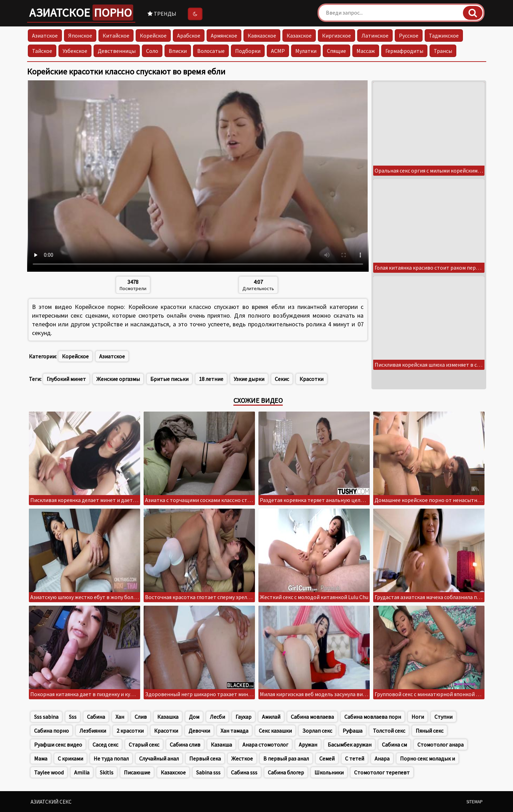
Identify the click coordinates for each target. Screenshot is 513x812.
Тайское (42, 51)
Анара (382, 758)
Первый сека (205, 758)
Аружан (308, 745)
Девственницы (117, 51)
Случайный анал (159, 758)
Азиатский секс (51, 802)
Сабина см (394, 745)
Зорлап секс (317, 731)
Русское (409, 35)
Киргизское (336, 35)
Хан (120, 717)
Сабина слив (185, 745)
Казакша (221, 745)
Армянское (224, 35)
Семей (327, 758)
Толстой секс (389, 731)
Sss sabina (46, 717)
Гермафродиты (404, 51)
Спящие (336, 51)
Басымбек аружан (350, 745)
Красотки (311, 379)
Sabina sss (208, 772)
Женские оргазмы (118, 379)
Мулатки (306, 51)
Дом (194, 717)
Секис (282, 379)
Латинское (375, 35)
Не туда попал (111, 758)
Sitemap (475, 802)
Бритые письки (169, 379)
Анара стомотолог (265, 745)
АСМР (278, 51)
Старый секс (144, 745)
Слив (141, 717)
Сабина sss (244, 772)
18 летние (211, 379)
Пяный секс (430, 731)
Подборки (248, 51)
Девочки (199, 731)
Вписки (178, 51)
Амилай (271, 717)
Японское (80, 35)
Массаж (366, 51)
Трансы (443, 51)
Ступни (443, 717)
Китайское (116, 35)
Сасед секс (105, 745)
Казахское (299, 35)
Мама (41, 758)
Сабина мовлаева (312, 717)
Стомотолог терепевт (382, 772)
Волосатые (211, 51)
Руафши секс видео (58, 745)
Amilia (82, 772)
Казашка (168, 717)
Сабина (96, 717)
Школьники (329, 772)
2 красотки (130, 731)
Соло (152, 51)
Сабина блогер (286, 772)
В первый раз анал (286, 758)
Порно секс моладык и (427, 758)
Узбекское (75, 51)
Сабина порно (51, 731)
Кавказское (262, 35)
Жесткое (242, 758)
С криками (70, 758)
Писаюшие (137, 772)
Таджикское (444, 35)
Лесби (217, 717)
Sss (73, 717)
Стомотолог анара (440, 745)
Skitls (107, 772)
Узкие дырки (249, 379)
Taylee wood (49, 772)
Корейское (153, 35)
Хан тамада (234, 731)
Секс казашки (275, 731)
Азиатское (81, 13)
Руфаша (352, 731)
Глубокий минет (66, 379)
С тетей (355, 758)
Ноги (418, 717)
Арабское (189, 35)
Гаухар (243, 717)
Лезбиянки (93, 731)
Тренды (162, 14)
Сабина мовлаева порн (373, 717)
